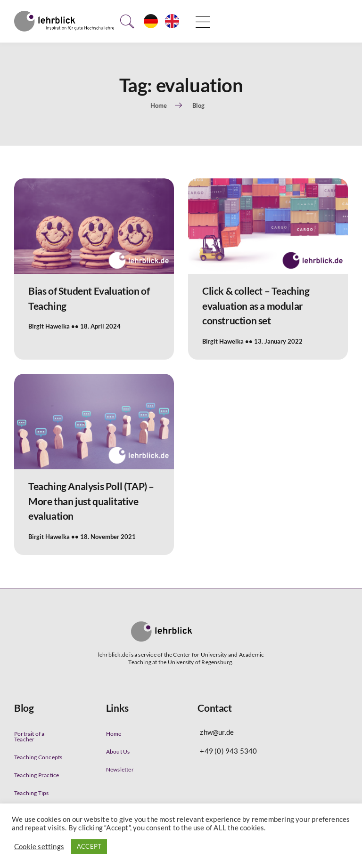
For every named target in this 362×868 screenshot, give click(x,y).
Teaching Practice (37, 775)
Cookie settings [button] (39, 847)
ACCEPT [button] (89, 846)
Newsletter (120, 769)
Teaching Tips (32, 793)
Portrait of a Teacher (29, 736)
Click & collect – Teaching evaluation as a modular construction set (256, 305)
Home (114, 734)
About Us (118, 751)
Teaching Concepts (38, 757)
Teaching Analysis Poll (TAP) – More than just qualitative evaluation (91, 501)
